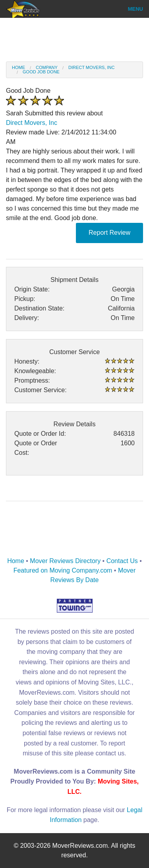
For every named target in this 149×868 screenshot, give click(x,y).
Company (47, 67)
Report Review (109, 233)
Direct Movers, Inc (92, 67)
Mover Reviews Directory (65, 561)
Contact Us (122, 561)
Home (18, 67)
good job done (41, 72)
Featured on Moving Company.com (63, 570)
